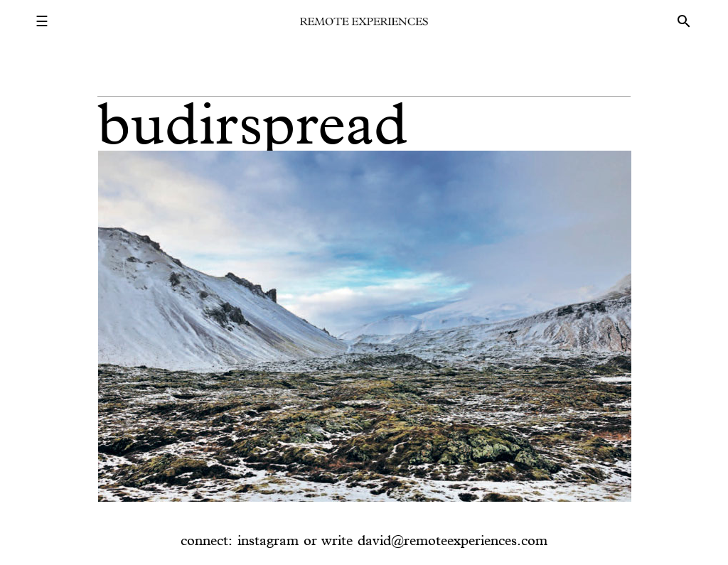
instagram (268, 540)
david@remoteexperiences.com (453, 540)
